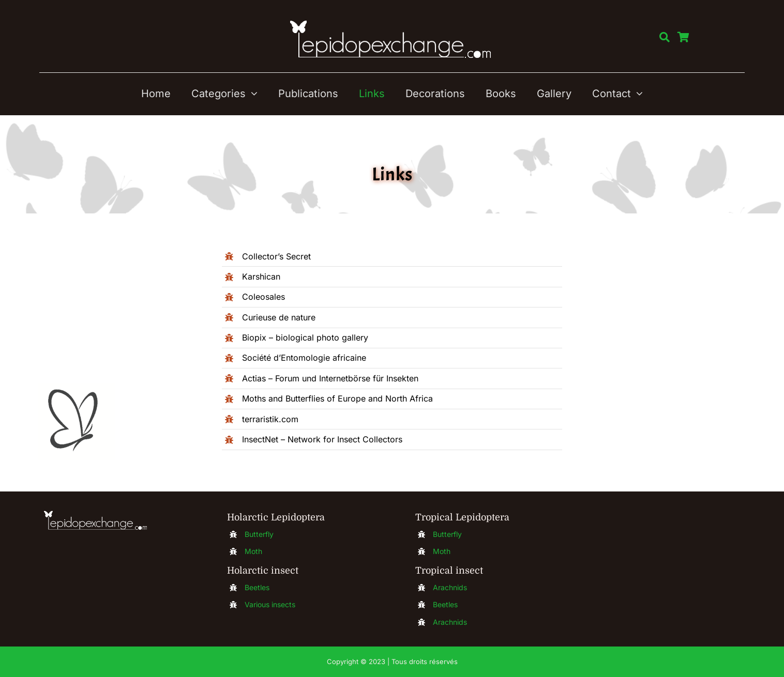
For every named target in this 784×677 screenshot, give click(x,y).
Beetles (257, 587)
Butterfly (259, 534)
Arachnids (450, 587)
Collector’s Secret (276, 256)
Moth (253, 551)
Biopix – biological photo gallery (305, 337)
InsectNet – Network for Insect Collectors (322, 439)
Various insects (270, 604)
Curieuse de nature (279, 317)
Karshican (261, 276)
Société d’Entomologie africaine (304, 358)
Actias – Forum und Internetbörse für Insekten (330, 378)
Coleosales (263, 297)
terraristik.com (270, 419)
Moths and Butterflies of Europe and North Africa (337, 398)
